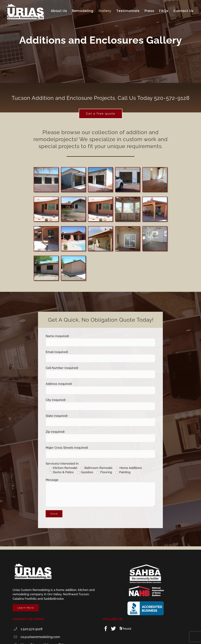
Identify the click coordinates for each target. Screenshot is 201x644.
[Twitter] (113, 629)
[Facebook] (106, 629)
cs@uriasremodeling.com (40, 637)
